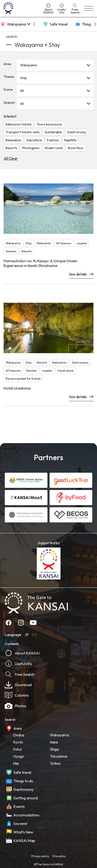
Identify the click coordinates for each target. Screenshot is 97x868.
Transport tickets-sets (23, 132)
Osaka (18, 735)
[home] (21, 9)
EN (34, 635)
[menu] (89, 9)
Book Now (76, 148)
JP (27, 635)
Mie (16, 763)
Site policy (59, 856)
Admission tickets (18, 124)
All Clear (11, 158)
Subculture (34, 140)
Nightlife (70, 140)
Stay (23, 78)
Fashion (53, 140)
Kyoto (18, 742)
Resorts (11, 148)
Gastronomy (76, 132)
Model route (54, 148)
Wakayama (28, 65)
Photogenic (31, 148)
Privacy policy (40, 856)
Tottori (55, 763)
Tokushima (58, 756)
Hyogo (18, 756)
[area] (15, 24)
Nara (54, 742)
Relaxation (13, 140)
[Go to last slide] (34, 24)
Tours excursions (49, 124)
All (22, 91)
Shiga (54, 749)
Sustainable (53, 132)
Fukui (17, 749)
